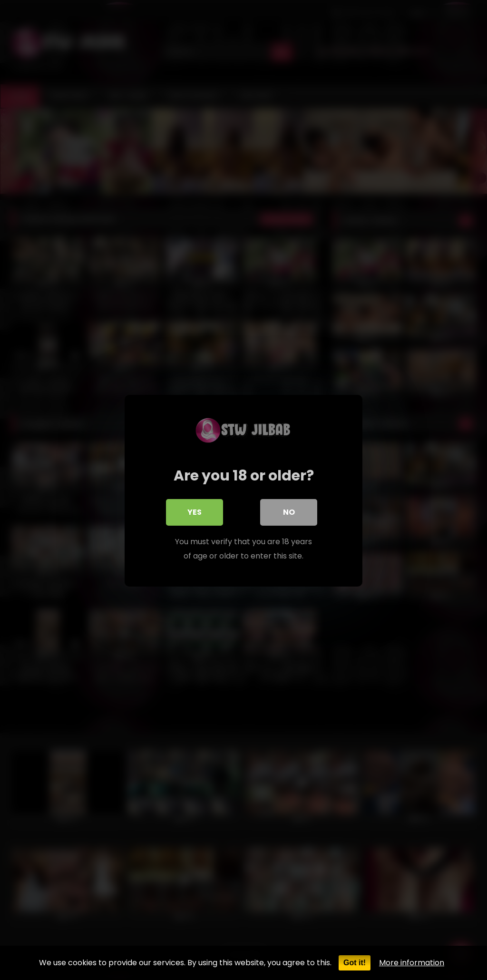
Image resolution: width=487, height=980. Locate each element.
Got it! (355, 963)
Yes (195, 511)
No (289, 511)
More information (412, 963)
